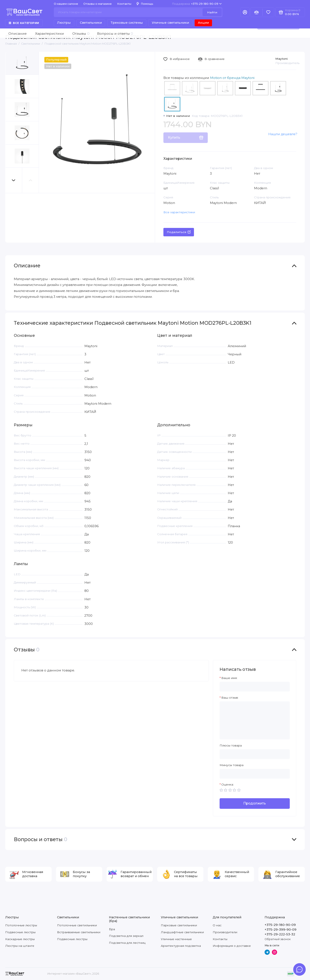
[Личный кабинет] (245, 12)
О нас (217, 925)
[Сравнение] (257, 12)
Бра (112, 929)
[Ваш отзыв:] (255, 720)
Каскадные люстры (20, 939)
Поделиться (179, 232)
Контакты (124, 4)
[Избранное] (268, 12)
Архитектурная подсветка (181, 946)
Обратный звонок (278, 939)
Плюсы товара (231, 745)
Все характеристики (179, 212)
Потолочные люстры (21, 925)
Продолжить (255, 803)
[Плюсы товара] (255, 754)
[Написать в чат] (300, 970)
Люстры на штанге (20, 946)
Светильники (91, 23)
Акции (203, 23)
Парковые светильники (179, 925)
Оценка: (228, 784)
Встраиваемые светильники (79, 932)
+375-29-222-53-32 (280, 934)
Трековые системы (127, 23)
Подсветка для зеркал (126, 936)
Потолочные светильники (77, 925)
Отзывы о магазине (98, 4)
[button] (14, 180)
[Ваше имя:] (255, 687)
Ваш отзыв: (230, 698)
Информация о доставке (232, 946)
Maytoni (281, 59)
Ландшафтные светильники (182, 932)
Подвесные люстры (20, 932)
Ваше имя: (229, 678)
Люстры (64, 23)
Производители (225, 932)
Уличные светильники (170, 23)
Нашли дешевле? (283, 134)
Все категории (24, 23)
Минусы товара (232, 765)
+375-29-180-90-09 (197, 4)
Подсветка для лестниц (127, 943)
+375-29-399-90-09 (281, 930)
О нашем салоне (66, 4)
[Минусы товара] (255, 774)
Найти (212, 12)
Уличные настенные (176, 939)
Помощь (145, 4)
